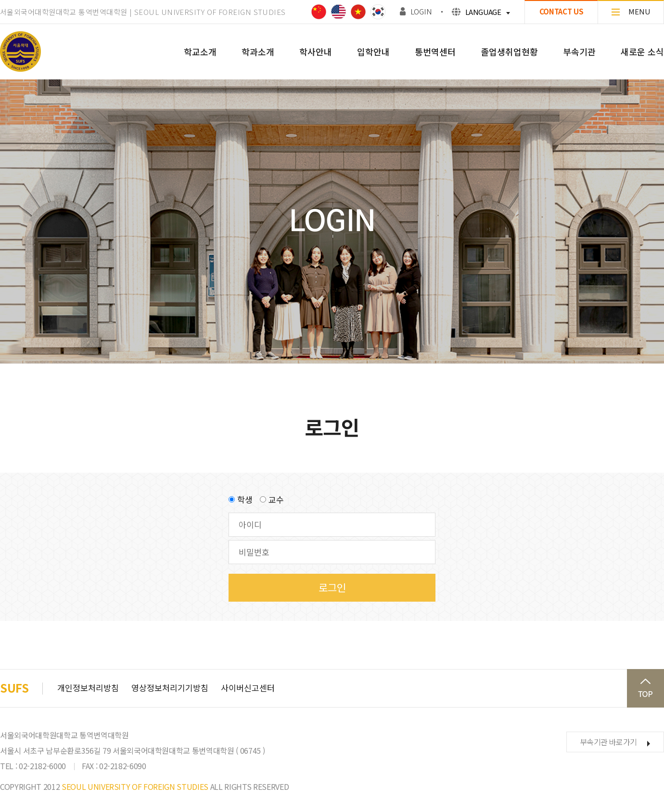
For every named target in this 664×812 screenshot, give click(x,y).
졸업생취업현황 (509, 52)
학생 (245, 499)
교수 (276, 499)
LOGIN (421, 11)
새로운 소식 (642, 52)
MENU (631, 11)
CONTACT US (562, 11)
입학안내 (373, 52)
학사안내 (316, 52)
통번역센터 (435, 52)
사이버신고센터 (248, 688)
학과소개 (258, 52)
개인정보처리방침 (88, 688)
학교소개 (200, 52)
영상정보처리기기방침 (170, 688)
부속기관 (579, 52)
